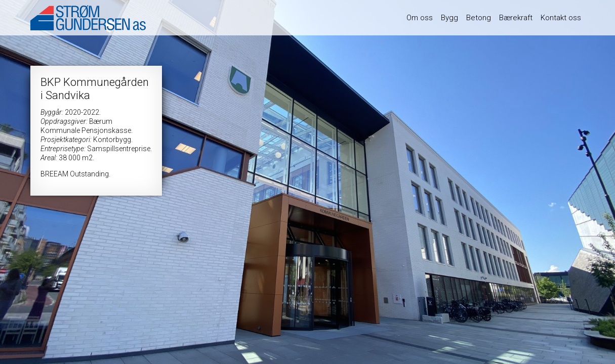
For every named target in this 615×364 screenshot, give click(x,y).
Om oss (420, 18)
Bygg (449, 18)
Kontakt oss (561, 18)
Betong (479, 18)
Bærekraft (516, 18)
